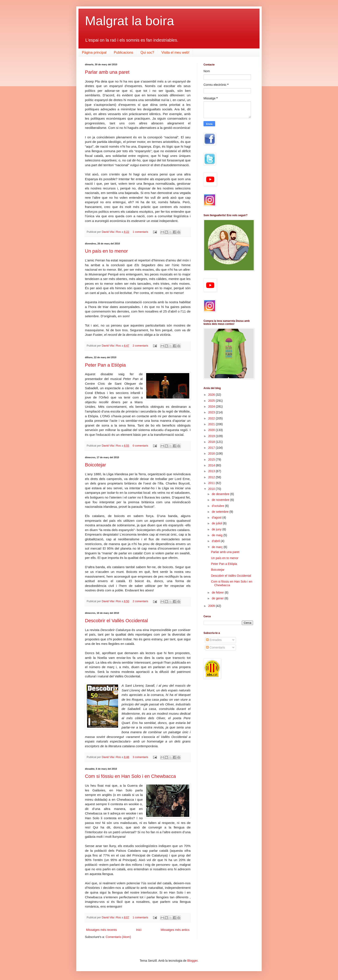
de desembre (221, 494)
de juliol (217, 523)
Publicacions (124, 52)
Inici (139, 930)
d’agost (217, 517)
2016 (212, 453)
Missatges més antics (175, 930)
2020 (212, 430)
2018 (212, 442)
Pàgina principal (94, 52)
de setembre (221, 512)
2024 (212, 406)
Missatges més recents (101, 930)
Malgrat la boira (130, 21)
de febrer (218, 592)
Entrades (214, 640)
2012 (212, 477)
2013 (212, 471)
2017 (212, 448)
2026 (212, 395)
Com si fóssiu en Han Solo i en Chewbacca (130, 776)
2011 (212, 483)
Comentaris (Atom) (118, 937)
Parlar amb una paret (107, 72)
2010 (212, 489)
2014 (212, 465)
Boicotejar (95, 465)
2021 (212, 424)
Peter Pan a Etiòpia (105, 365)
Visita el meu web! (175, 52)
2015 (212, 460)
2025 (212, 401)
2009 (212, 606)
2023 (212, 412)
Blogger (192, 961)
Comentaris (215, 647)
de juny (217, 529)
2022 (212, 418)
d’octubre (218, 506)
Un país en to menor (106, 251)
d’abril (216, 541)
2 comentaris (140, 346)
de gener (218, 598)
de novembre (221, 500)
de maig (218, 535)
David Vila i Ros (112, 232)
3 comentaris (140, 757)
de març (218, 547)
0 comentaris (140, 446)
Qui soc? (147, 52)
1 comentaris (140, 232)
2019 (212, 436)
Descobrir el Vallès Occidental (116, 621)
